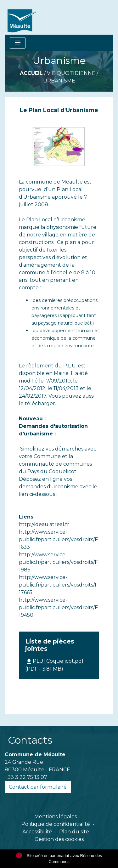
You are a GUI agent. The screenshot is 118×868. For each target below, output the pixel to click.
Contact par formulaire (38, 787)
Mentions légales (56, 817)
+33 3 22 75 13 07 (26, 777)
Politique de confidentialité (56, 824)
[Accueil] (56, 17)
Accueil (31, 73)
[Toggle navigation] (18, 43)
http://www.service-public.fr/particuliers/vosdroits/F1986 (58, 562)
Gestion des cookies (59, 839)
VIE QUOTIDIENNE (71, 73)
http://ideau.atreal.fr (44, 524)
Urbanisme (59, 81)
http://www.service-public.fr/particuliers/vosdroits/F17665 (58, 585)
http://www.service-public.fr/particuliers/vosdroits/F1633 (58, 539)
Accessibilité (37, 832)
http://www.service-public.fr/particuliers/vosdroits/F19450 (58, 607)
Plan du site (74, 832)
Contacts (30, 740)
